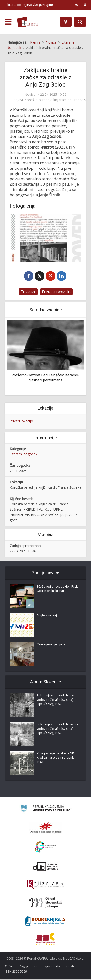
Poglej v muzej (47, 616)
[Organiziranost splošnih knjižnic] (46, 829)
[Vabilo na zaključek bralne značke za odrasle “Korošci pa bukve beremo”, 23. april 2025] (45, 238)
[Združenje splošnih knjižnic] (45, 940)
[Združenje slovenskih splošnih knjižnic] (45, 885)
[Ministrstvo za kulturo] (45, 810)
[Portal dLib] (46, 867)
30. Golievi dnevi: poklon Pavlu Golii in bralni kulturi (58, 590)
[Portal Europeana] (45, 848)
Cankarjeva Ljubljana (51, 645)
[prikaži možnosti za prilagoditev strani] (77, 5)
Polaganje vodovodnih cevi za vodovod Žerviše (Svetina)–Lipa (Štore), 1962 (58, 701)
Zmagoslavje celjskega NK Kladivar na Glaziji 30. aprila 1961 (56, 759)
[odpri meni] (8, 22)
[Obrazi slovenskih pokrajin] (45, 904)
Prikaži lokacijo (21, 422)
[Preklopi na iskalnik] (80, 22)
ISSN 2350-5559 (16, 972)
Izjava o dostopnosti (59, 967)
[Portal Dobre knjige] (46, 922)
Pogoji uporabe (30, 967)
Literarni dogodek (24, 455)
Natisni (28, 293)
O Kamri (11, 967)
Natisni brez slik (56, 293)
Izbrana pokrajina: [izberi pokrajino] (29, 5)
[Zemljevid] (66, 22)
